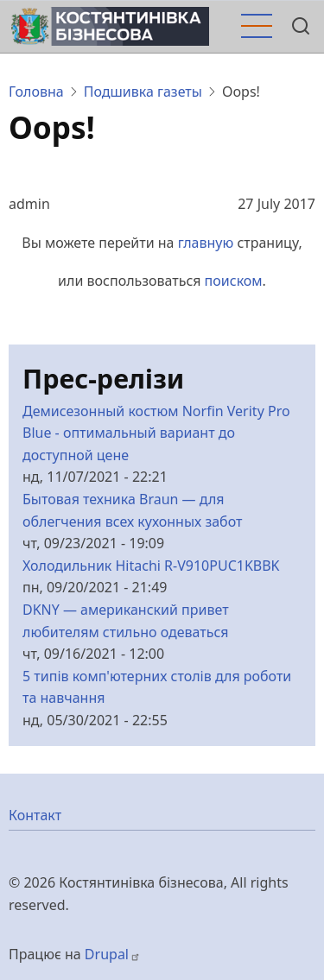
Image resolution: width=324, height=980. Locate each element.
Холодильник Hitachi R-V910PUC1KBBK (151, 566)
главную (206, 243)
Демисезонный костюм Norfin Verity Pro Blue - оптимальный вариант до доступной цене (156, 433)
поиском (234, 281)
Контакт (35, 815)
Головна (36, 92)
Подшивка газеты (143, 92)
